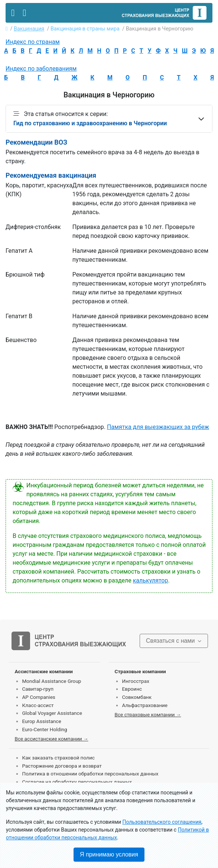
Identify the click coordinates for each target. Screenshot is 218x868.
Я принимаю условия (109, 854)
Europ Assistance (41, 721)
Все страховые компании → (148, 714)
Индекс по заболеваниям (41, 69)
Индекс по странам (33, 42)
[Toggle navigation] (13, 13)
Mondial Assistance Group (51, 681)
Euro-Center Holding (44, 729)
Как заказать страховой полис (58, 758)
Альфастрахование (145, 705)
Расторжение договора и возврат (62, 766)
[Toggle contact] (24, 13)
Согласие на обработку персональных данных (77, 782)
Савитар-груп (38, 689)
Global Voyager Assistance (52, 713)
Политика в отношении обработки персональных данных (90, 774)
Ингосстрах (135, 681)
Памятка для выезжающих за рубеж (158, 427)
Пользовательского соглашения (162, 822)
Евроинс (132, 689)
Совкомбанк (137, 697)
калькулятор (151, 580)
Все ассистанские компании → (51, 739)
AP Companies (38, 697)
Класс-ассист (38, 705)
